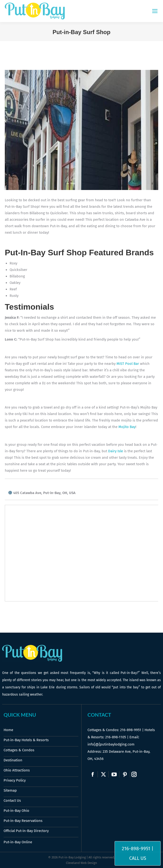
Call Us (138, 858)
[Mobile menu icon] (155, 11)
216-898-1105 (116, 737)
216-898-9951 (131, 730)
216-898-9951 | (138, 849)
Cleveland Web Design (81, 863)
